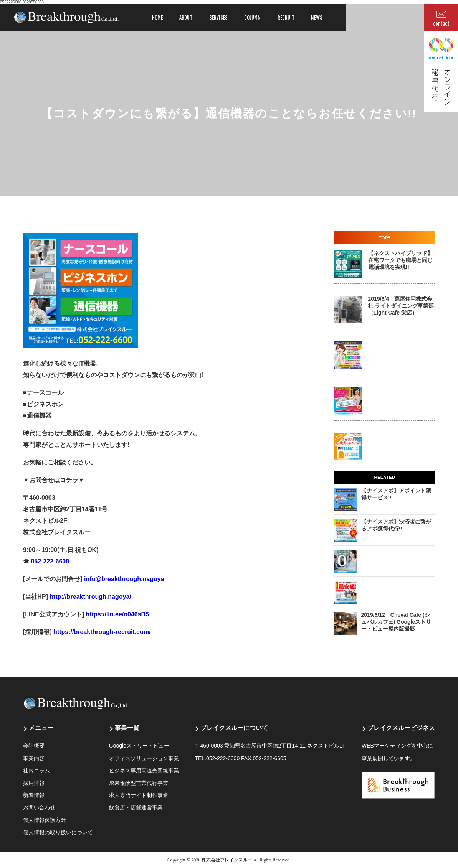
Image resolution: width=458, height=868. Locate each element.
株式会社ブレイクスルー (227, 860)
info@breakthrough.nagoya (123, 579)
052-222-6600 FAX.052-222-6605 (246, 758)
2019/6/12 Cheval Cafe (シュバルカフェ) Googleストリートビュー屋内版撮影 (396, 622)
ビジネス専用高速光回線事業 (144, 771)
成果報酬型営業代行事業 (139, 783)
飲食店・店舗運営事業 (136, 807)
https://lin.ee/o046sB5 (117, 614)
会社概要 (34, 746)
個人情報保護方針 (45, 820)
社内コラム (36, 771)
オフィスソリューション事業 (144, 758)
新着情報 (34, 795)
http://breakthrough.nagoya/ (90, 597)
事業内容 (34, 758)
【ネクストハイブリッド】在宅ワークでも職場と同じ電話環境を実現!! (400, 260)
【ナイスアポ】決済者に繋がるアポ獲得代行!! (396, 525)
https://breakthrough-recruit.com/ (102, 632)
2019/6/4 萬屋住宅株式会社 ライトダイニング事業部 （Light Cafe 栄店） (401, 306)
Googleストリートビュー (139, 746)
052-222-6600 (49, 561)
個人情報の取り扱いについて (58, 832)
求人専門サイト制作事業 (139, 795)
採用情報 (34, 783)
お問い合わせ (39, 807)
